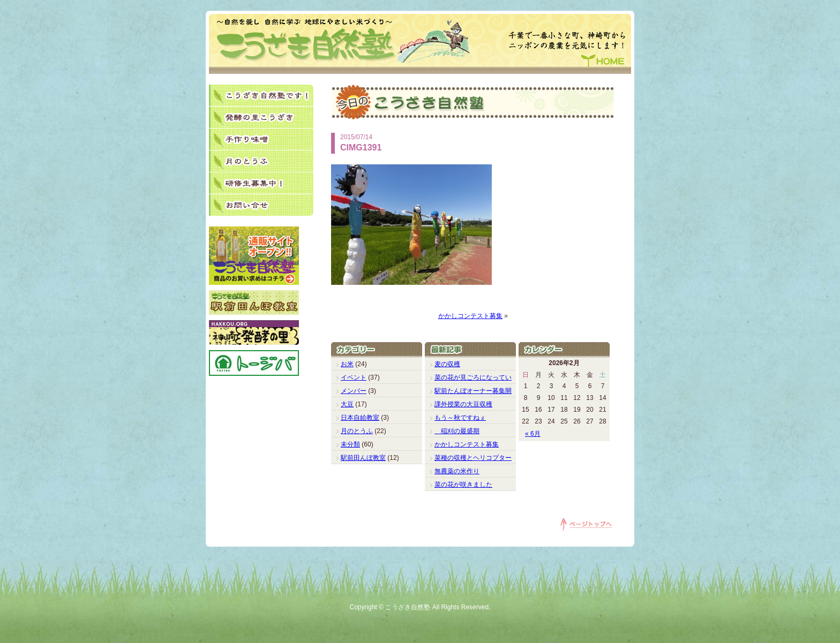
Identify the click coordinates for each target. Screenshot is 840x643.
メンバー (354, 391)
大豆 (347, 404)
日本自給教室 (360, 418)
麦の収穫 (447, 364)
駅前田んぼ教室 (363, 458)
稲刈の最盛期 (457, 431)
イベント (354, 377)
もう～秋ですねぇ (460, 418)
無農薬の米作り (457, 471)
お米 (347, 364)
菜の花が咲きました (463, 485)
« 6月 (533, 434)
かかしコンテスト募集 (470, 316)
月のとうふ (357, 431)
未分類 (350, 444)
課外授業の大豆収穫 (463, 404)
